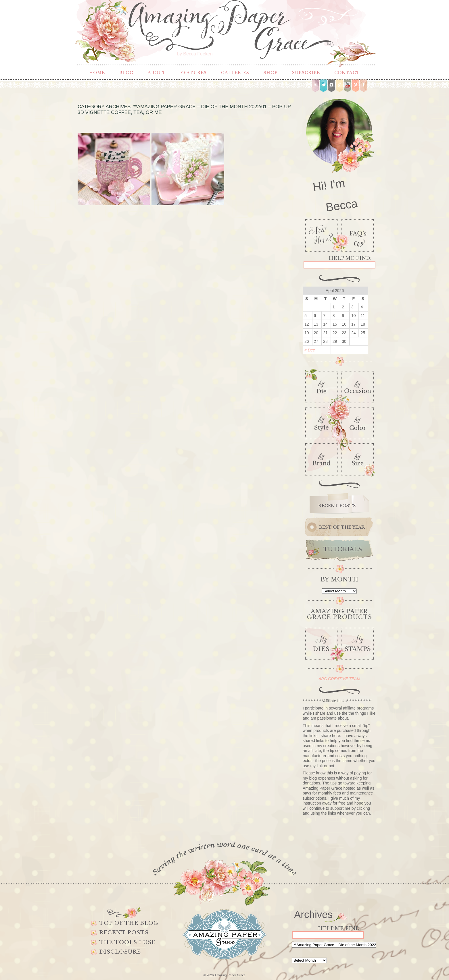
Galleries (235, 73)
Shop (271, 73)
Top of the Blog (129, 923)
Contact (347, 73)
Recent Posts (124, 933)
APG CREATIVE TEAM (339, 679)
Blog (126, 73)
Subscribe (306, 73)
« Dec (310, 350)
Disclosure (120, 952)
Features (193, 73)
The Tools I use (127, 942)
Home (97, 73)
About (157, 73)
